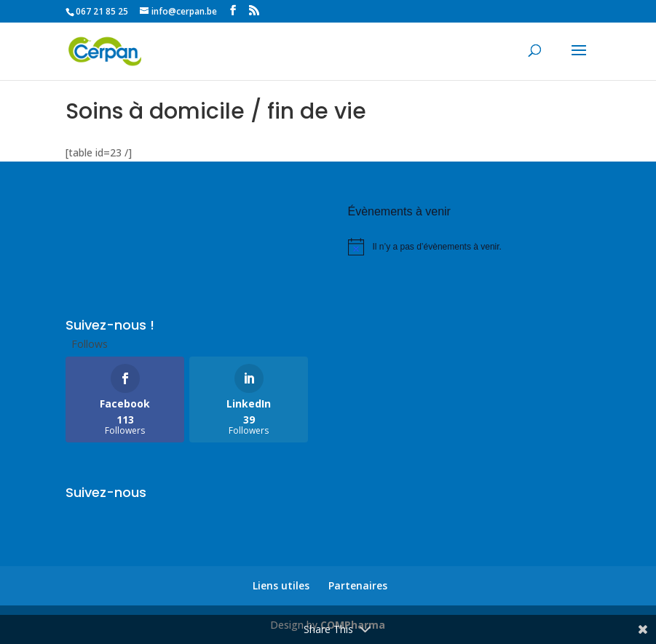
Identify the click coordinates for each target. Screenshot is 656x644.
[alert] (469, 247)
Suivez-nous (106, 492)
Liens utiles (281, 585)
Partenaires (358, 585)
